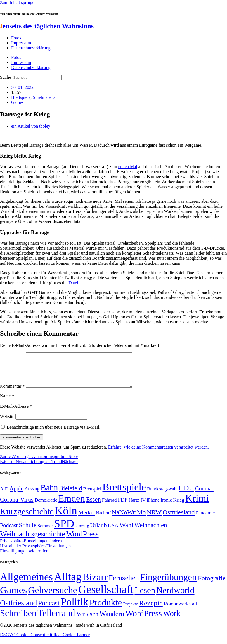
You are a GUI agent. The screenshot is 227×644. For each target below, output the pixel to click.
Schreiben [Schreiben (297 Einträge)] (18, 620)
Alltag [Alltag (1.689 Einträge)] (68, 583)
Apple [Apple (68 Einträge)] (16, 495)
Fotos (16, 38)
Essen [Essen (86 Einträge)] (94, 506)
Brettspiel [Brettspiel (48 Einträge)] (92, 496)
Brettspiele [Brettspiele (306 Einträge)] (124, 494)
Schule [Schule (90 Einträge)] (28, 532)
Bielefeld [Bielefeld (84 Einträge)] (70, 495)
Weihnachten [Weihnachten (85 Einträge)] (151, 532)
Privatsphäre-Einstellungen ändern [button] (31, 548)
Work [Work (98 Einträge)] (172, 620)
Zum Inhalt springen (18, 2)
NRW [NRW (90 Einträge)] (154, 519)
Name (7, 403)
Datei (73, 283)
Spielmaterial (45, 97)
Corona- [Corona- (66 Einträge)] (204, 495)
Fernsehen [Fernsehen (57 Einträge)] (124, 585)
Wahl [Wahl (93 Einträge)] (126, 532)
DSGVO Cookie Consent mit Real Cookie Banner (45, 641)
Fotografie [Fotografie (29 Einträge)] (212, 585)
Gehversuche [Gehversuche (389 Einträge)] (52, 597)
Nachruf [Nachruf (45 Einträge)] (103, 520)
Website (7, 423)
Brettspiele (21, 97)
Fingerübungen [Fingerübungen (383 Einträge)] (168, 584)
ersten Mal (128, 167)
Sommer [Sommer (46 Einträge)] (45, 533)
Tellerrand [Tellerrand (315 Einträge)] (56, 620)
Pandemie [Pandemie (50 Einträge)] (205, 520)
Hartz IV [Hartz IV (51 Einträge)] (137, 507)
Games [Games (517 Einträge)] (13, 597)
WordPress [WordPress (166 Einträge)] (144, 620)
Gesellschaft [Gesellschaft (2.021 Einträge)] (106, 596)
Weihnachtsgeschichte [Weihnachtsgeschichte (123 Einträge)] (33, 541)
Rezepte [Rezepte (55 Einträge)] (151, 610)
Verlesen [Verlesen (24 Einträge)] (87, 621)
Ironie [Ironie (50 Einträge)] (166, 507)
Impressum (21, 43)
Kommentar (12, 393)
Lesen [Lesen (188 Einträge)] (145, 597)
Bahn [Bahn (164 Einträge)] (49, 494)
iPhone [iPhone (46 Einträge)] (153, 507)
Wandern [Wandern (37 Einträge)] (112, 620)
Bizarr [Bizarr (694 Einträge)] (95, 584)
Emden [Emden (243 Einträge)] (72, 505)
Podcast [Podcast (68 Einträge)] (9, 532)
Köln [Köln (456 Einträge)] (66, 517)
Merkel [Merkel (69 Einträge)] (87, 519)
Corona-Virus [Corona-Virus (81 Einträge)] (17, 506)
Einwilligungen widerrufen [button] (24, 558)
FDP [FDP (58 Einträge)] (122, 506)
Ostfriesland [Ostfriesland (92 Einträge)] (179, 519)
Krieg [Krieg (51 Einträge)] (179, 507)
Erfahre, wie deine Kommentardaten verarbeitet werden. (159, 454)
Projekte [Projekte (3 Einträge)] (130, 611)
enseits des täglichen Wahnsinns (47, 26)
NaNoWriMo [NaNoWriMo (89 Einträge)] (129, 519)
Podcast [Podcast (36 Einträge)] (49, 610)
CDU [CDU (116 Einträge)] (187, 495)
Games (17, 102)
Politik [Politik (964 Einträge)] (75, 609)
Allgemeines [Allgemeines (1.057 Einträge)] (26, 584)
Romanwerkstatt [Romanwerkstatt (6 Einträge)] (180, 610)
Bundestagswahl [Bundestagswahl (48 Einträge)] (162, 496)
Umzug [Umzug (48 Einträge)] (82, 532)
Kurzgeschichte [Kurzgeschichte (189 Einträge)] (27, 518)
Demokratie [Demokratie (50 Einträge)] (46, 507)
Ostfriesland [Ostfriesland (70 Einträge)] (18, 610)
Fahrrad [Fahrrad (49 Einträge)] (109, 507)
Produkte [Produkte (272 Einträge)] (106, 609)
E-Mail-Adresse (16, 413)
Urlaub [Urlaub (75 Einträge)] (99, 532)
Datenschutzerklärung (31, 48)
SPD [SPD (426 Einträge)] (64, 530)
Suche (5, 77)
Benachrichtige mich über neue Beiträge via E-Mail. (54, 434)
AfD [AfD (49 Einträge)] (4, 496)
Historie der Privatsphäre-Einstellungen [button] (35, 553)
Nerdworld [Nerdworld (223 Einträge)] (175, 597)
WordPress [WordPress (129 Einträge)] (82, 541)
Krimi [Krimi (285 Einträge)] (197, 505)
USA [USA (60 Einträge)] (113, 532)
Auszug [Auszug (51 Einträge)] (32, 495)
